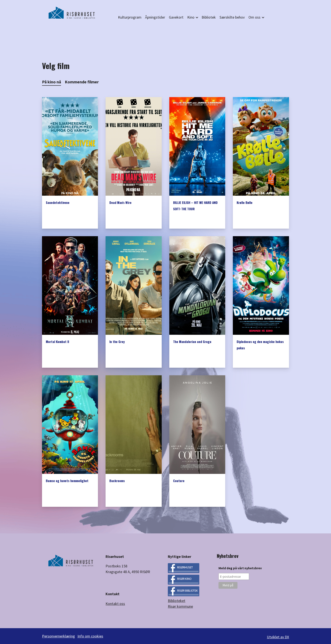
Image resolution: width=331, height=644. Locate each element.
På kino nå (52, 82)
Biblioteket (177, 601)
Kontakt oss (115, 604)
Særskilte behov (232, 17)
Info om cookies (92, 636)
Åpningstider (155, 17)
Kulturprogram (130, 17)
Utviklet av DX (278, 636)
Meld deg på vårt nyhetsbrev (240, 568)
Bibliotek (209, 17)
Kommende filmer (82, 82)
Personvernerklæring (58, 636)
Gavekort (176, 17)
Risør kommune (180, 606)
